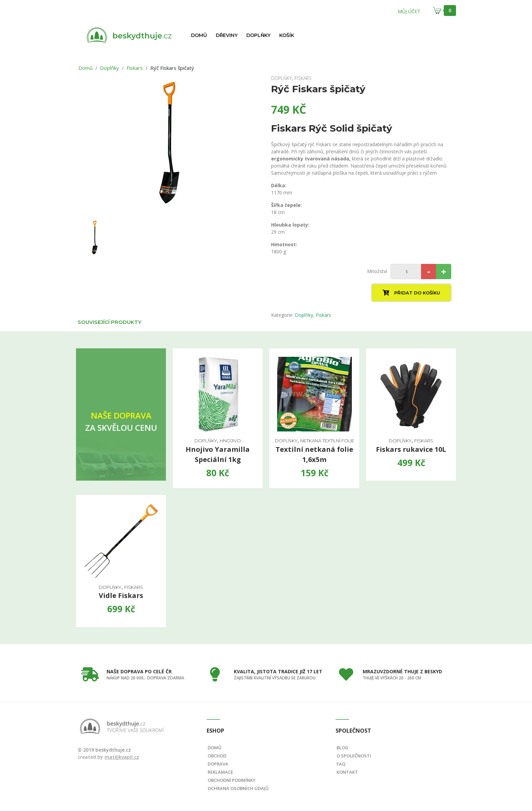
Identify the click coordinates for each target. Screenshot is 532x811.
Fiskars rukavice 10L (411, 449)
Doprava (218, 764)
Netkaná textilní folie (327, 441)
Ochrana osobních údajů (238, 788)
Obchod (217, 756)
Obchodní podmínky (232, 780)
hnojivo (230, 441)
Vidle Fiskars (121, 595)
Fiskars (135, 68)
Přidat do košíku (411, 293)
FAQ (341, 764)
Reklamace (220, 772)
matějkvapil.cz (122, 757)
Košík (287, 35)
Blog (343, 748)
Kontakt (347, 772)
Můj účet (409, 11)
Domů (199, 35)
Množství (377, 271)
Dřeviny (227, 35)
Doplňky (258, 35)
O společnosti (354, 756)
